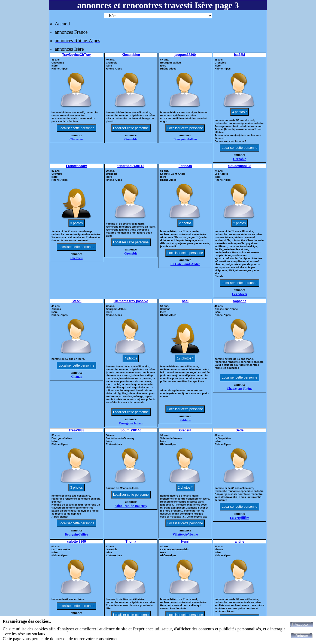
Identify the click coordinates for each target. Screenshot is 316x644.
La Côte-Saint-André (185, 264)
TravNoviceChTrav (76, 55)
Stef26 (77, 301)
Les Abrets (240, 294)
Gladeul (185, 430)
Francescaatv (76, 166)
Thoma (131, 542)
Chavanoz (76, 139)
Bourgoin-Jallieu (185, 139)
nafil (185, 301)
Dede (240, 430)
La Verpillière (240, 518)
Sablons (185, 420)
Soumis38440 (131, 430)
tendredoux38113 (131, 166)
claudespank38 (239, 166)
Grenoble (131, 139)
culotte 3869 (76, 542)
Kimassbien (131, 55)
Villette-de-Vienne (185, 534)
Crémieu (76, 258)
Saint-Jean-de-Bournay (131, 506)
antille (240, 542)
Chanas (76, 377)
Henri (185, 542)
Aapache (239, 301)
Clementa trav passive (131, 301)
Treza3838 (76, 430)
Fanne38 (185, 166)
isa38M (239, 55)
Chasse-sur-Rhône (239, 389)
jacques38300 (185, 55)
